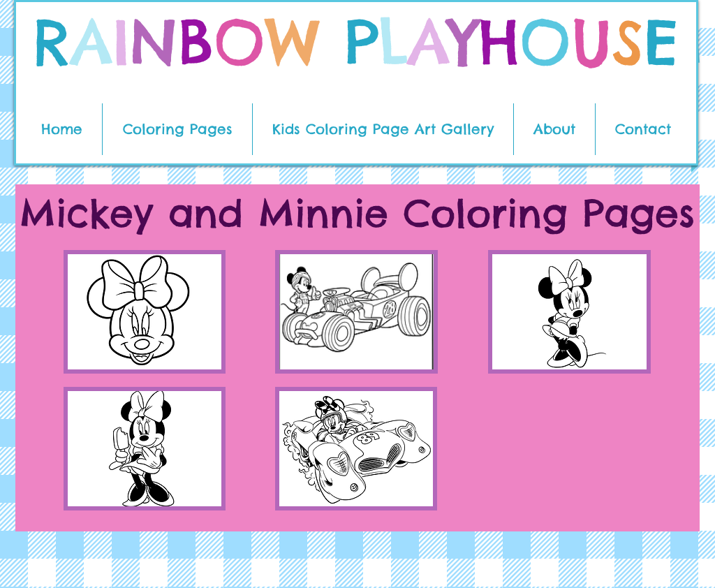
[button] (177, 129)
